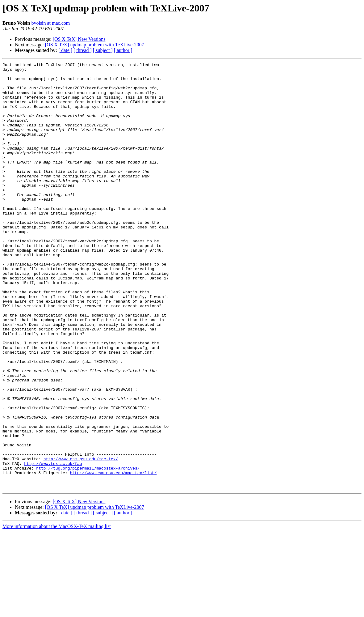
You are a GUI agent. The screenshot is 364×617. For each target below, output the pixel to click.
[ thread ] (83, 50)
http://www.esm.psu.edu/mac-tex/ (81, 538)
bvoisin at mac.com (50, 23)
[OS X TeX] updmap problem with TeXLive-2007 (95, 45)
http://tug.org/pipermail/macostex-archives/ (88, 550)
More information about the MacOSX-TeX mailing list (57, 612)
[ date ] (65, 50)
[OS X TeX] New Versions (79, 39)
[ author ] (123, 50)
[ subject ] (103, 50)
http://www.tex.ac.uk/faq (53, 544)
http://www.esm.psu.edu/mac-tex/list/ (113, 555)
